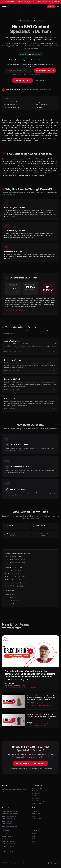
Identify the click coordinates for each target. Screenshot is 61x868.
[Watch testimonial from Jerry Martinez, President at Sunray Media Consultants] (30, 701)
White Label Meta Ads (9, 819)
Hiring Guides (6, 834)
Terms (34, 844)
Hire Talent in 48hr (22, 80)
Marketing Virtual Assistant (10, 814)
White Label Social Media (10, 826)
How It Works (38, 107)
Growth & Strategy (37, 803)
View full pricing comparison (15, 311)
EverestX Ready (37, 819)
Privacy (34, 841)
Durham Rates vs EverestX (42, 104)
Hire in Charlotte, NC (11, 603)
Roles (34, 816)
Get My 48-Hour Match (45, 70)
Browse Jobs (36, 814)
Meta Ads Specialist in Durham (14, 571)
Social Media (36, 798)
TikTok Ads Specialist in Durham (14, 580)
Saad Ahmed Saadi (14, 89)
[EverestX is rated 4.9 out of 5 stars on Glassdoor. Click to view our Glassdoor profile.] (31, 54)
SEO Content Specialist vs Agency (15, 563)
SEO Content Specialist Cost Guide (15, 560)
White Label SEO (7, 821)
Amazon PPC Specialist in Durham (15, 586)
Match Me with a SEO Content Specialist (31, 763)
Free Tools (5, 839)
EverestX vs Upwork (8, 846)
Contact (34, 839)
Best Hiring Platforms (8, 841)
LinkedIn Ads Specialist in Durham (15, 583)
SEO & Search (36, 793)
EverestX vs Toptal (8, 851)
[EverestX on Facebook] (48, 863)
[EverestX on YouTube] (58, 863)
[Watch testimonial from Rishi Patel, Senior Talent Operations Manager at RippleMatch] (30, 720)
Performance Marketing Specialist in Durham (18, 577)
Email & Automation (37, 796)
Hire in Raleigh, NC (11, 597)
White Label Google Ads (9, 816)
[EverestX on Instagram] (52, 863)
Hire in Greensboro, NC (12, 600)
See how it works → (42, 80)
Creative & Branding (38, 801)
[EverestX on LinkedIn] (55, 863)
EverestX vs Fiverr (8, 849)
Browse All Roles (10, 594)
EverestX (6, 7)
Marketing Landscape (40, 102)
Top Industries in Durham (14, 107)
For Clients (35, 834)
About (34, 836)
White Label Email (7, 824)
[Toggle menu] (58, 7)
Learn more (52, 351)
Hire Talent (51, 7)
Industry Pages (7, 854)
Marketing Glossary (8, 836)
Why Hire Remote (12, 104)
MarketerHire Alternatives (10, 844)
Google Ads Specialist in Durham (15, 574)
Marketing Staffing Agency (10, 811)
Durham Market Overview (14, 102)
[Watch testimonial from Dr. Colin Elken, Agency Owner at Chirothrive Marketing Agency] (30, 663)
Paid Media (35, 791)
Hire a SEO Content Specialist (14, 557)
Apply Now (35, 811)
